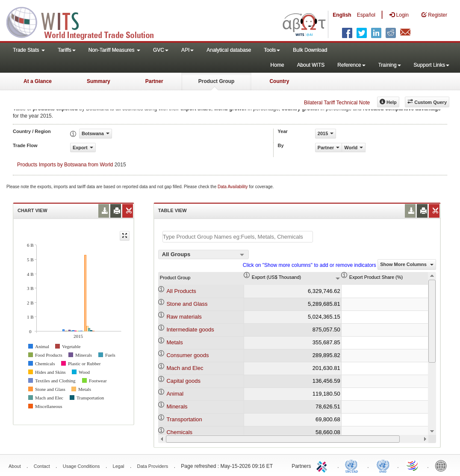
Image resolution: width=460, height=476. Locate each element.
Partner (154, 81)
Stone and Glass (187, 304)
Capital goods (183, 381)
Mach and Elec (185, 368)
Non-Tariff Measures (114, 50)
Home (277, 65)
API (187, 50)
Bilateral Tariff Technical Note (337, 103)
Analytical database (229, 50)
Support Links (432, 65)
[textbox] (238, 237)
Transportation (184, 419)
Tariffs (67, 50)
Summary (99, 81)
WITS (86, 21)
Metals (174, 342)
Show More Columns (407, 264)
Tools (272, 50)
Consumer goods (187, 355)
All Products (181, 291)
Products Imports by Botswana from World (65, 165)
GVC (161, 50)
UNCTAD (353, 465)
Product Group (217, 81)
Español (366, 15)
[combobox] (203, 254)
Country (279, 81)
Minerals (177, 407)
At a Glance (38, 81)
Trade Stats (29, 50)
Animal (175, 394)
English (342, 15)
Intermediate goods (190, 330)
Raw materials (184, 317)
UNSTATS (383, 465)
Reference (351, 65)
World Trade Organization (413, 465)
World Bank (443, 465)
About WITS (311, 65)
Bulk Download (310, 50)
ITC (323, 465)
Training (390, 65)
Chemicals (179, 432)
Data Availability (233, 187)
